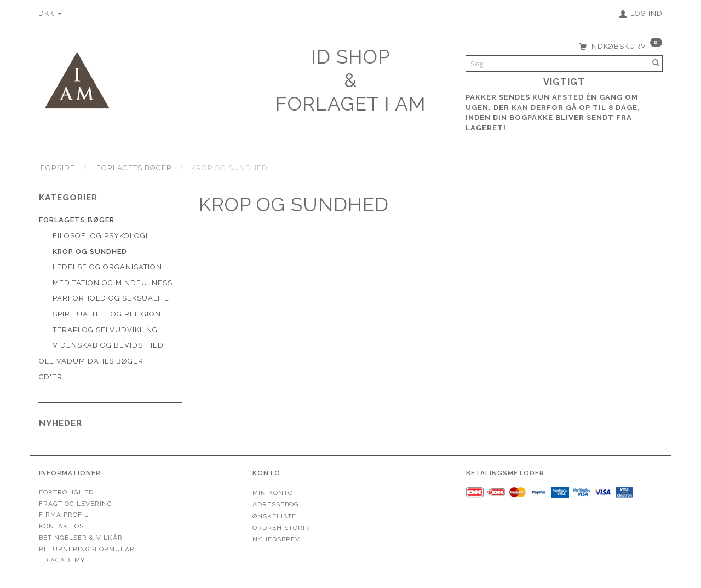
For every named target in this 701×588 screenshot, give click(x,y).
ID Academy (63, 560)
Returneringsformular (87, 549)
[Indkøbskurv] (620, 45)
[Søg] (656, 64)
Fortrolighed (66, 492)
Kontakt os (61, 526)
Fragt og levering (76, 504)
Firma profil (64, 515)
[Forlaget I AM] (77, 79)
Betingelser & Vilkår (81, 538)
